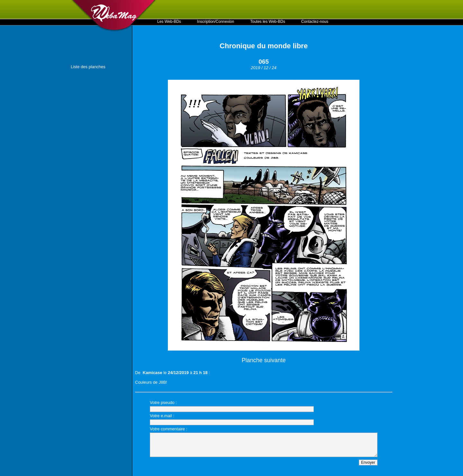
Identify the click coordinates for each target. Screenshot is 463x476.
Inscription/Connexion (216, 22)
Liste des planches (88, 67)
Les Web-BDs (169, 22)
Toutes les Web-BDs (268, 22)
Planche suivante (263, 360)
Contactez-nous (315, 22)
